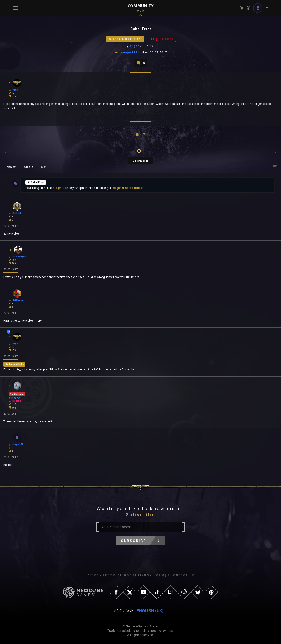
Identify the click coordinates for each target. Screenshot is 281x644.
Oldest (29, 167)
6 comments (140, 161)
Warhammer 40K (125, 39)
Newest (12, 167)
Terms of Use (117, 575)
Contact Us (183, 575)
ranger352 (129, 53)
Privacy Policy (151, 575)
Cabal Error (36, 182)
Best (43, 167)
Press (93, 575)
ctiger (134, 46)
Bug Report (162, 39)
